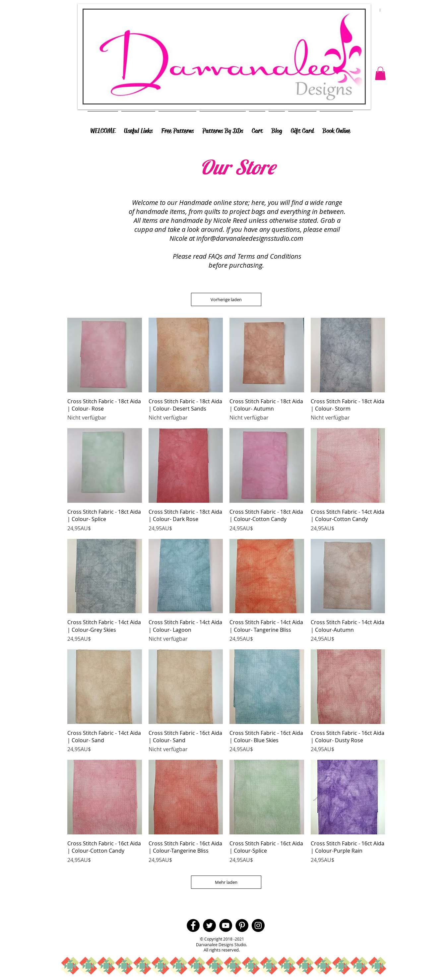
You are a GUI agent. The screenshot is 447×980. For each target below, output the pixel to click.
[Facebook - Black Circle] (193, 925)
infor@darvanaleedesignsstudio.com (250, 238)
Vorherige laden (226, 299)
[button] (380, 73)
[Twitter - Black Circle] (209, 925)
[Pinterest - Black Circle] (242, 925)
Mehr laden (226, 882)
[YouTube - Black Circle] (226, 925)
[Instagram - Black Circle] (258, 925)
